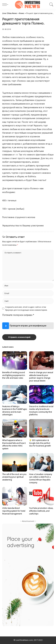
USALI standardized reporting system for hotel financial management (14, 511)
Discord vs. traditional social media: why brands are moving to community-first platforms (41, 411)
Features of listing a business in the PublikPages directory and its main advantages (15, 411)
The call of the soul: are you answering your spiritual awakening (14, 477)
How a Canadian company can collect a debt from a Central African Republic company (41, 478)
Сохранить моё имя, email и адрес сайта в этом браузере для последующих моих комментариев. (26, 309)
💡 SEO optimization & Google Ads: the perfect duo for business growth (40, 443)
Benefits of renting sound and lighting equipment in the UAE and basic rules (14, 375)
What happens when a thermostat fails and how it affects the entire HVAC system (14, 444)
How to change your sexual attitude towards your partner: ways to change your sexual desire (41, 377)
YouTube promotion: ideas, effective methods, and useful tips (41, 511)
